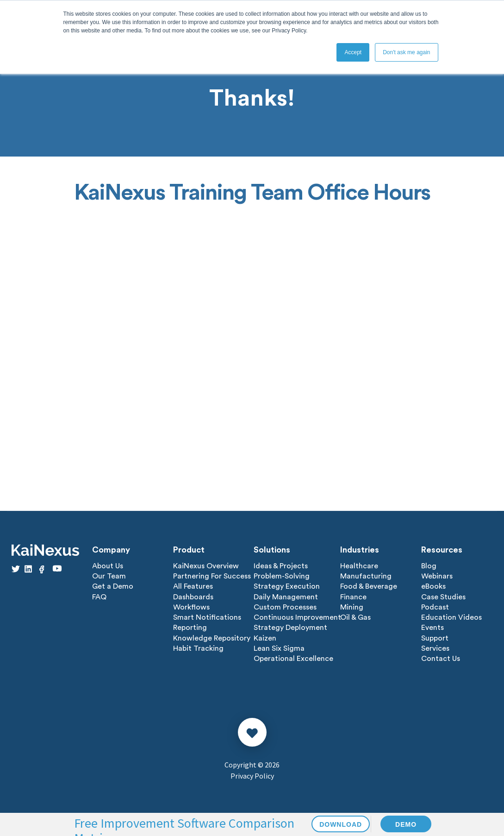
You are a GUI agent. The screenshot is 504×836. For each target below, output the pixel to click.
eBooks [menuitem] (433, 586)
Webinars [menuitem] (437, 576)
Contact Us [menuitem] (441, 658)
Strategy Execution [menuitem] (287, 586)
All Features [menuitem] (193, 586)
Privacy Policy (252, 775)
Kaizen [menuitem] (265, 637)
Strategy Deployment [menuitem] (290, 627)
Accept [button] (353, 52)
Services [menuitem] (435, 647)
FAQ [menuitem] (99, 597)
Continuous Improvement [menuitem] (297, 617)
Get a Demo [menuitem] (113, 586)
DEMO (406, 824)
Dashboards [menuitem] (193, 597)
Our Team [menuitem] (109, 576)
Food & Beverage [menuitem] (369, 586)
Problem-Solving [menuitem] (282, 576)
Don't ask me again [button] (406, 52)
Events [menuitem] (432, 627)
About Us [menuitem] (108, 566)
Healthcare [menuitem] (359, 566)
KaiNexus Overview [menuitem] (206, 566)
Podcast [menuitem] (435, 607)
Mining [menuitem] (352, 607)
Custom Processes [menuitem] (285, 607)
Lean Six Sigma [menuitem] (279, 647)
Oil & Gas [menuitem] (355, 617)
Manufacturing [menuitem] (366, 576)
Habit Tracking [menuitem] (198, 647)
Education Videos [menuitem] (451, 617)
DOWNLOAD (341, 824)
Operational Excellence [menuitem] (293, 658)
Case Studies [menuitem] (443, 597)
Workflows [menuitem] (191, 607)
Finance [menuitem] (353, 597)
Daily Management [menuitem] (286, 597)
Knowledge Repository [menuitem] (212, 637)
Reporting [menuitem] (190, 627)
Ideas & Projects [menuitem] (281, 566)
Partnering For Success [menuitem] (212, 576)
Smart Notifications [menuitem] (207, 617)
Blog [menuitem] (429, 566)
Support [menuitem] (435, 637)
